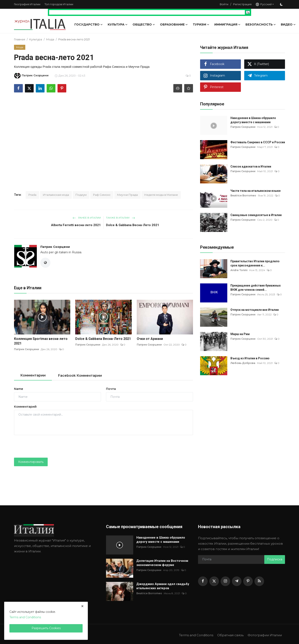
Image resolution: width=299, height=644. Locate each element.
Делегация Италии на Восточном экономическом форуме (162, 563)
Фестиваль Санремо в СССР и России (258, 142)
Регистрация (242, 4)
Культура (36, 39)
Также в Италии (121, 218)
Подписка (275, 559)
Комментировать (31, 462)
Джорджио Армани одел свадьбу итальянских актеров (163, 586)
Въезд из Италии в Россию (250, 358)
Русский (264, 4)
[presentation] (46, 446)
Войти (224, 4)
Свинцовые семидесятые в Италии (256, 215)
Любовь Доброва (243, 363)
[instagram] (225, 581)
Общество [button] (144, 24)
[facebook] (203, 581)
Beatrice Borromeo (243, 195)
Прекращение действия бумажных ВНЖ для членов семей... (256, 288)
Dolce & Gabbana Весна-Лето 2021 (133, 225)
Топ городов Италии (59, 4)
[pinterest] (248, 581)
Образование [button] (174, 24)
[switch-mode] (281, 4)
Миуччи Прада (127, 195)
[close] (82, 606)
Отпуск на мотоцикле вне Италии (255, 310)
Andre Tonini (239, 270)
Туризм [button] (201, 24)
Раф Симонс (102, 195)
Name (19, 389)
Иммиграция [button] (227, 24)
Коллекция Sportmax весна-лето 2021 (41, 341)
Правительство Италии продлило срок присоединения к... (255, 263)
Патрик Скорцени (55, 247)
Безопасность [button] (261, 24)
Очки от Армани (150, 339)
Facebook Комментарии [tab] (80, 376)
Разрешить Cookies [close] (46, 628)
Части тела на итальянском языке (256, 191)
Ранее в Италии (87, 218)
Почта (111, 389)
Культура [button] (118, 24)
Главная (20, 39)
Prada (32, 195)
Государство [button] (89, 24)
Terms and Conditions (196, 635)
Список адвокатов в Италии (251, 166)
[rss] (259, 581)
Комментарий (25, 407)
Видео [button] (288, 24)
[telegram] (237, 581)
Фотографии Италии (265, 635)
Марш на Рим (240, 334)
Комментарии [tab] (33, 375)
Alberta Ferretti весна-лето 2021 (76, 225)
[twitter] (214, 581)
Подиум (81, 195)
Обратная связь (230, 635)
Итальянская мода (56, 195)
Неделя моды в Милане (161, 195)
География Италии (27, 4)
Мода (50, 39)
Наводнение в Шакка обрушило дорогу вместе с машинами (253, 120)
